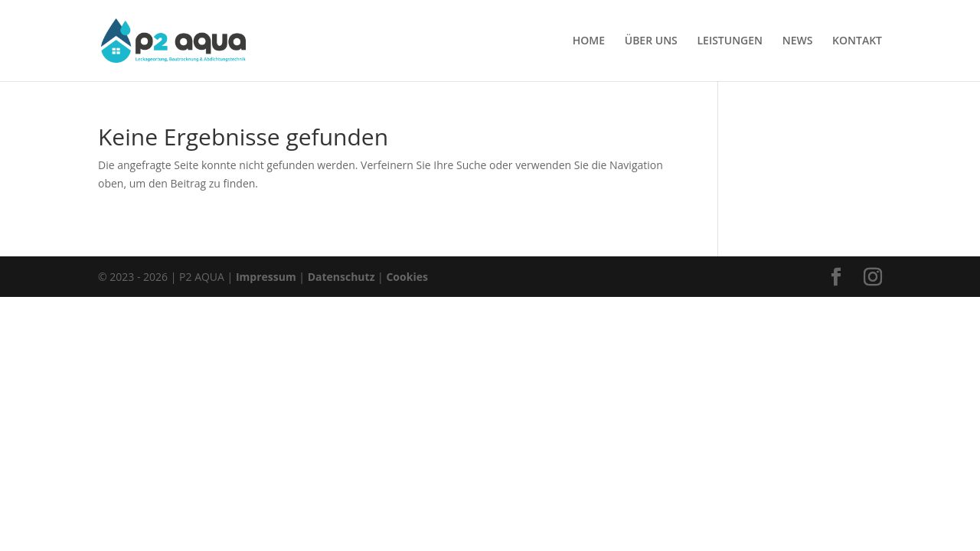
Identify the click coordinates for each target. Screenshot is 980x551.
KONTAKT (857, 41)
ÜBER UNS (651, 41)
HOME (589, 41)
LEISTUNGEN (730, 41)
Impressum (266, 277)
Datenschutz (341, 277)
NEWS (798, 41)
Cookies (407, 277)
